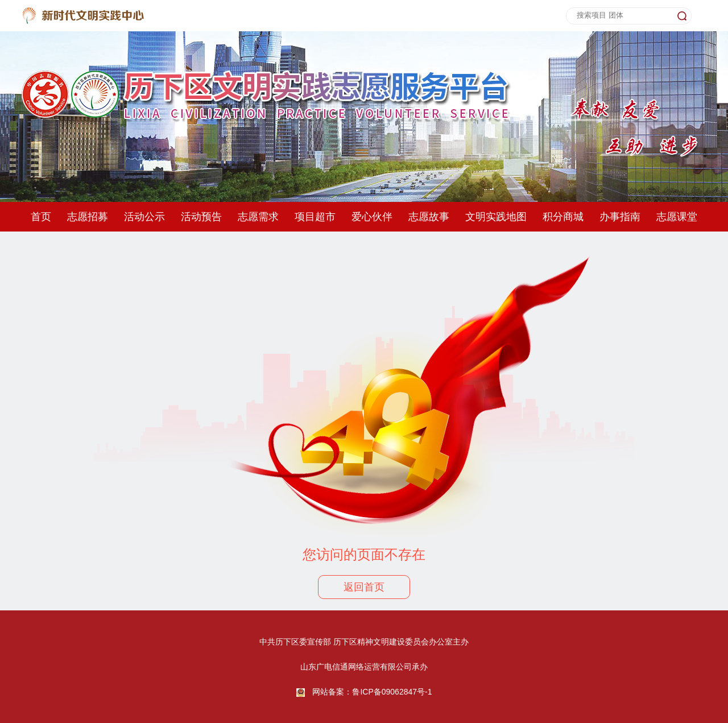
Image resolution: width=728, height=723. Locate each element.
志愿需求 (258, 217)
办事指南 (620, 217)
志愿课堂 (677, 217)
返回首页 (364, 587)
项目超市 (315, 217)
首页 (41, 217)
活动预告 (201, 217)
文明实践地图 (496, 217)
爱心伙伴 (372, 217)
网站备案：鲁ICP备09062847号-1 (372, 692)
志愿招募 (88, 217)
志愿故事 (429, 217)
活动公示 (144, 217)
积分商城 (563, 217)
